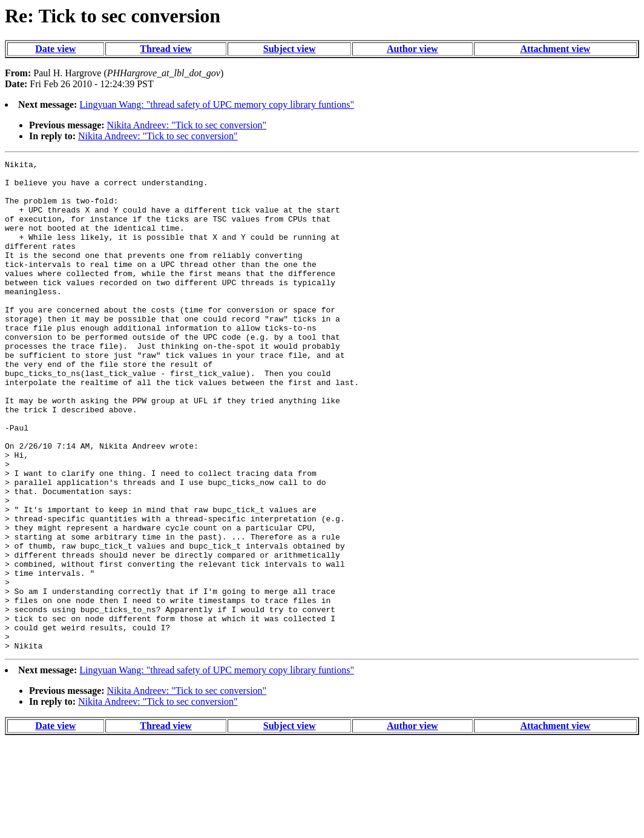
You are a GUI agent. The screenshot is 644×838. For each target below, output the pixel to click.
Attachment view (555, 49)
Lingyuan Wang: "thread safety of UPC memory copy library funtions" (217, 104)
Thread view (166, 49)
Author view (412, 49)
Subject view (290, 49)
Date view (55, 49)
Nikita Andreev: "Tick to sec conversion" (187, 125)
